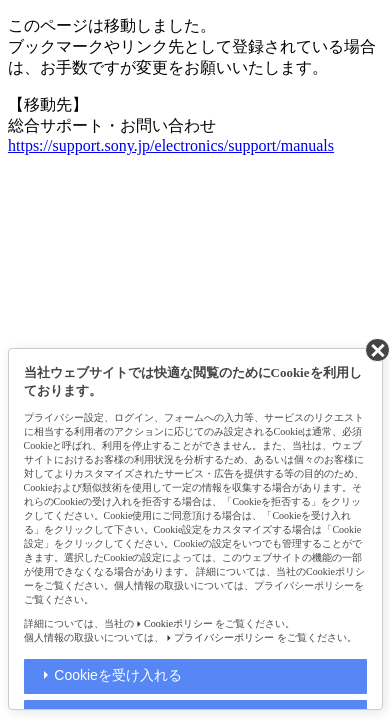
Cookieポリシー (178, 623)
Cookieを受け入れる (118, 675)
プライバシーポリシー (224, 637)
